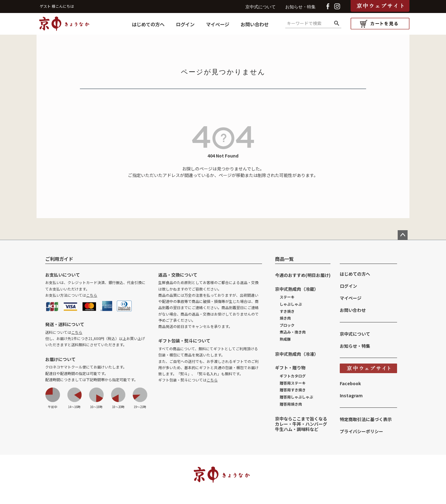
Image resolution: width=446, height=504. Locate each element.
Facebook (350, 383)
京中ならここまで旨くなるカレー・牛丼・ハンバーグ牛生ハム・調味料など (301, 424)
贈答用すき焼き (293, 390)
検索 (337, 24)
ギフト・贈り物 (290, 368)
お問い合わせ (255, 24)
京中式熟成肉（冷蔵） (297, 289)
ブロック (287, 325)
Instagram (351, 395)
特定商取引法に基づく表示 (366, 419)
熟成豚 (285, 339)
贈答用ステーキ (293, 383)
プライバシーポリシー (361, 431)
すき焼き (287, 311)
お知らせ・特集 (300, 7)
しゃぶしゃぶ (291, 304)
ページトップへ (403, 235)
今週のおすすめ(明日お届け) (303, 275)
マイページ (218, 24)
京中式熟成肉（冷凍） (297, 354)
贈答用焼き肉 (291, 404)
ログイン (185, 24)
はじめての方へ (148, 24)
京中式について (260, 7)
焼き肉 (285, 318)
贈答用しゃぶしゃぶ (296, 397)
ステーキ (287, 297)
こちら (92, 295)
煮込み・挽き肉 (293, 332)
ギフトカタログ (293, 376)
